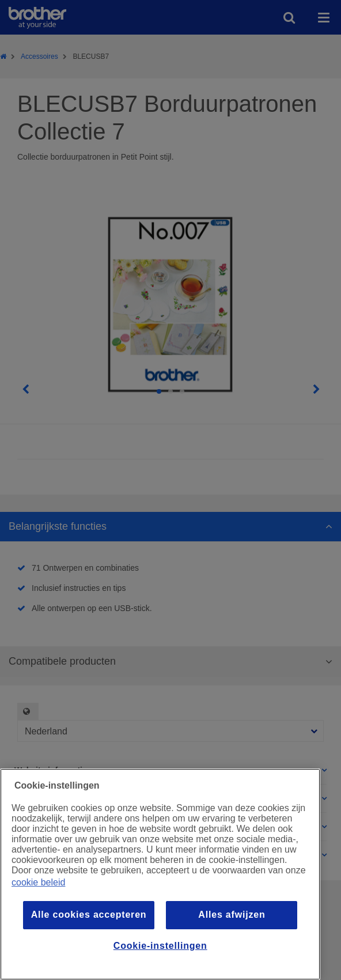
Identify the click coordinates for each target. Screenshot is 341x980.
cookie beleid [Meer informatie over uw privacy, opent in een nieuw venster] (38, 882)
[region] (160, 874)
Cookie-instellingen (160, 946)
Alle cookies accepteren (89, 915)
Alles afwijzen (232, 915)
